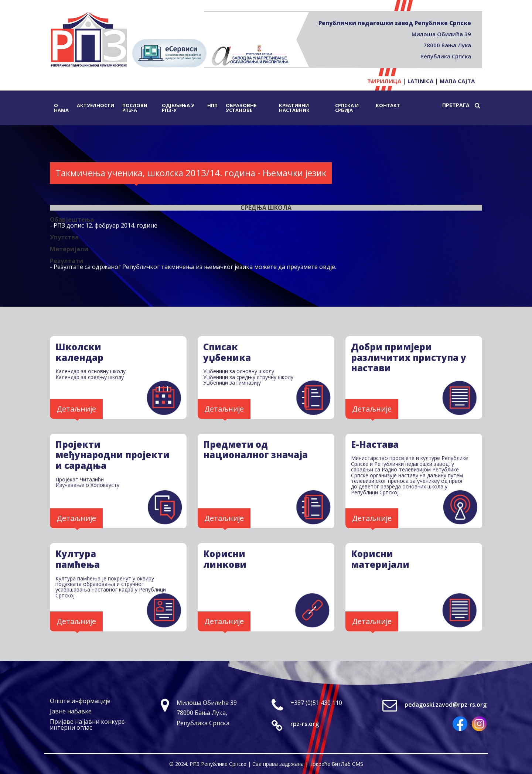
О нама (61, 108)
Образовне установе (241, 108)
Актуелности (96, 105)
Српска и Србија (347, 108)
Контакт (388, 105)
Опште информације (80, 701)
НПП (212, 105)
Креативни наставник (294, 108)
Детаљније (76, 409)
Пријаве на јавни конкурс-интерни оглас (88, 724)
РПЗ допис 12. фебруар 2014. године (105, 225)
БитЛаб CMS (347, 764)
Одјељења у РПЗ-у (178, 108)
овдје (327, 267)
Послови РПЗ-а (135, 108)
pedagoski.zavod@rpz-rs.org (446, 705)
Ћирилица (384, 81)
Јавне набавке (71, 711)
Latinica (420, 81)
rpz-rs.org (305, 724)
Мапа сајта (457, 81)
